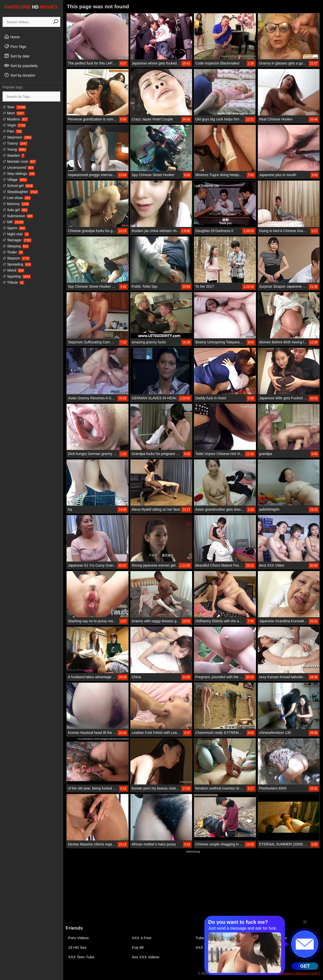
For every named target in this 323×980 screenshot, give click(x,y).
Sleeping (16, 246)
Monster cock (19, 161)
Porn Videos (78, 938)
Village (15, 180)
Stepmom (17, 137)
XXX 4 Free (142, 938)
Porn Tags (15, 46)
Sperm (14, 228)
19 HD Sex (77, 947)
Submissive (18, 216)
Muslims (15, 119)
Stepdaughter (20, 192)
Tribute (13, 282)
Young (15, 149)
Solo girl (15, 210)
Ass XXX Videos (146, 957)
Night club (16, 234)
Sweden (14, 155)
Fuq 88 (138, 947)
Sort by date (17, 56)
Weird (13, 270)
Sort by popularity (21, 66)
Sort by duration (20, 75)
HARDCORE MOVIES (31, 7)
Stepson (16, 258)
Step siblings (19, 174)
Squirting (17, 276)
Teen (14, 107)
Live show (17, 198)
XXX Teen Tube (81, 957)
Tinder (13, 252)
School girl (18, 186)
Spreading (17, 264)
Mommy (16, 204)
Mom (14, 113)
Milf (13, 222)
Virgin (14, 125)
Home (12, 37)
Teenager (17, 240)
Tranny (15, 143)
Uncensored (18, 168)
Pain (12, 131)
